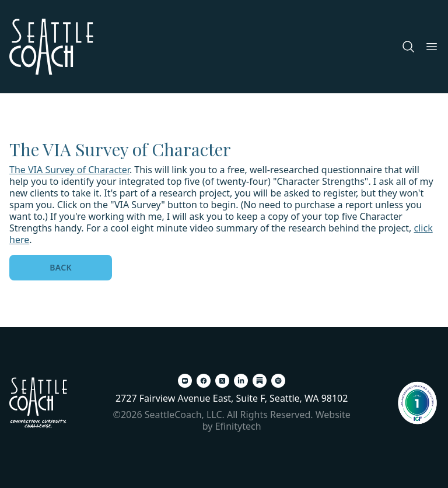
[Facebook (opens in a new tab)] (204, 381)
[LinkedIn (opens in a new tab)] (241, 381)
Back (61, 267)
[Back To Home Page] (38, 403)
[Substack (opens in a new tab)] (260, 381)
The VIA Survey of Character (69, 170)
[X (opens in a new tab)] (222, 381)
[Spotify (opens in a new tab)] (278, 381)
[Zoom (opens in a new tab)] (185, 381)
